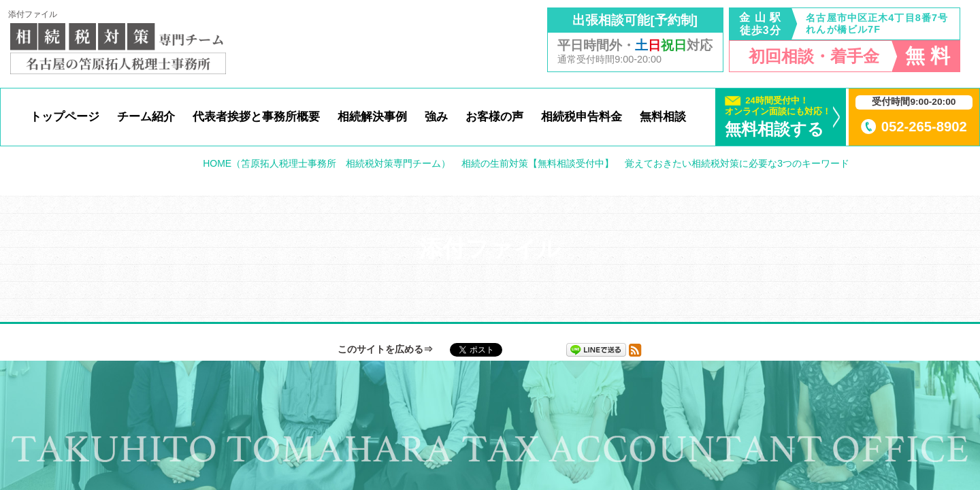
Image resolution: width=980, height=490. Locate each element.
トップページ (65, 116)
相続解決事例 (372, 116)
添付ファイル (33, 14)
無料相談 (663, 116)
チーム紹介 (146, 116)
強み (436, 116)
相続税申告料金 (582, 116)
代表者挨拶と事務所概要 (256, 116)
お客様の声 (494, 116)
